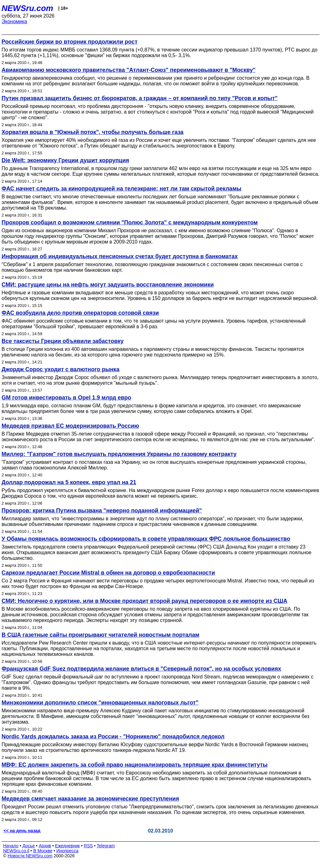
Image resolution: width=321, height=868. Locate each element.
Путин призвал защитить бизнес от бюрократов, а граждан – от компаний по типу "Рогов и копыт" (139, 98)
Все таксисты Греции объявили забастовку (63, 341)
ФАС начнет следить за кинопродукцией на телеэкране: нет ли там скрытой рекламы (121, 189)
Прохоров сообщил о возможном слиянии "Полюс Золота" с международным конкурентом (130, 222)
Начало (11, 846)
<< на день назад (22, 831)
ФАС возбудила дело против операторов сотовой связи (80, 313)
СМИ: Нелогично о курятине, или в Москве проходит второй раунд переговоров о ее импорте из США (145, 601)
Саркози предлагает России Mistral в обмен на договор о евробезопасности (108, 573)
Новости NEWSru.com (30, 856)
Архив (45, 846)
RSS (88, 846)
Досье (29, 846)
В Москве (43, 851)
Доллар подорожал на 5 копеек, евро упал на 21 (69, 482)
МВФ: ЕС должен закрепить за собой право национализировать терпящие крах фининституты (135, 765)
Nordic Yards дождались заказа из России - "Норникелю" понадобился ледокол (113, 737)
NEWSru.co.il (16, 851)
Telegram (106, 846)
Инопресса (68, 851)
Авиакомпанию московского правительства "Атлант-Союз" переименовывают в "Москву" (129, 70)
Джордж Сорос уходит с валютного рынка (61, 369)
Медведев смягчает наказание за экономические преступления (90, 799)
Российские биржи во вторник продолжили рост (69, 42)
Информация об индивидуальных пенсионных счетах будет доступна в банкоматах (120, 256)
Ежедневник (68, 846)
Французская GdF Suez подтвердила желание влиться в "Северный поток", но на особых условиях (141, 669)
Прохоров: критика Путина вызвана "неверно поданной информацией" (102, 511)
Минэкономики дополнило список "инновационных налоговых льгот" (100, 703)
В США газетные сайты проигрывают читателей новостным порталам (100, 635)
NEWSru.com (27, 8)
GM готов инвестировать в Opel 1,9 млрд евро (66, 398)
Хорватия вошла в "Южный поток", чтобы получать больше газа (92, 132)
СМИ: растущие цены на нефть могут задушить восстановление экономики (108, 285)
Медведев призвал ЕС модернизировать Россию (70, 426)
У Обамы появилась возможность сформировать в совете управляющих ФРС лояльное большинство (146, 539)
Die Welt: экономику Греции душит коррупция (65, 160)
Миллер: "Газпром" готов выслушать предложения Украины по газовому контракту (119, 454)
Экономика (14, 21)
